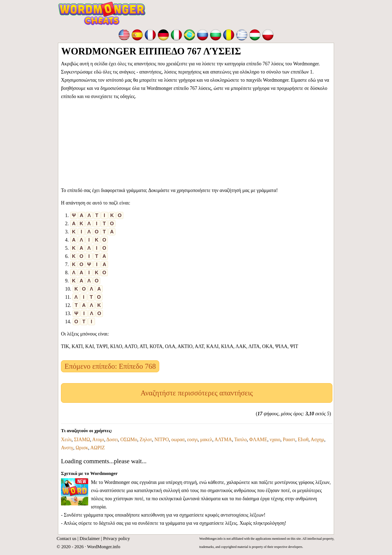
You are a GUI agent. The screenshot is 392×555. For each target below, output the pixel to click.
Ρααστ (289, 440)
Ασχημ (317, 440)
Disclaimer (90, 539)
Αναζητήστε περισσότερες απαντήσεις (197, 393)
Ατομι (98, 440)
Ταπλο (241, 440)
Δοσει (112, 440)
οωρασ (178, 440)
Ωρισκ (82, 448)
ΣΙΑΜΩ (82, 440)
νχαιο (275, 440)
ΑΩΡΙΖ (98, 448)
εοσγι (192, 440)
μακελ (206, 440)
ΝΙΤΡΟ (162, 440)
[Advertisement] (197, 142)
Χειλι (66, 440)
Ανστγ (67, 448)
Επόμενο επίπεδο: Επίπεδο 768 (110, 366)
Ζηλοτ (146, 440)
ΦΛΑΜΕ (258, 440)
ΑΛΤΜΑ (223, 440)
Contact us (66, 539)
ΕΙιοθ (303, 440)
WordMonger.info (104, 547)
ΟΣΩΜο (129, 440)
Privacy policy (117, 539)
